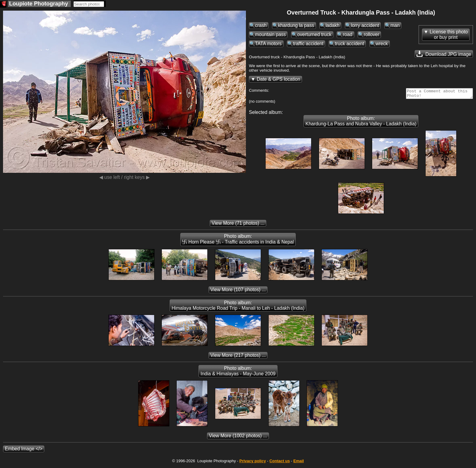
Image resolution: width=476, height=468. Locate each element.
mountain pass (270, 34)
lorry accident (365, 25)
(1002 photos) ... (238, 437)
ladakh (332, 25)
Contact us (279, 463)
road (347, 34)
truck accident (349, 44)
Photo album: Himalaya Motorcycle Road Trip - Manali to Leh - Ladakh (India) (238, 307)
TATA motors (268, 44)
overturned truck (314, 34)
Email (299, 463)
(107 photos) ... (238, 291)
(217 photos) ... (238, 357)
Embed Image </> (24, 451)
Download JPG (444, 54)
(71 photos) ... (238, 225)
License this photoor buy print (449, 34)
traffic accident (308, 44)
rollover (371, 34)
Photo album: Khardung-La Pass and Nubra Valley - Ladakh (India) (361, 123)
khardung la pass (296, 25)
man (395, 25)
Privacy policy (252, 463)
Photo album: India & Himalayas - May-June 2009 (238, 373)
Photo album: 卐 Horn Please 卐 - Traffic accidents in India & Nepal (238, 241)
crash (261, 25)
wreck (382, 44)
